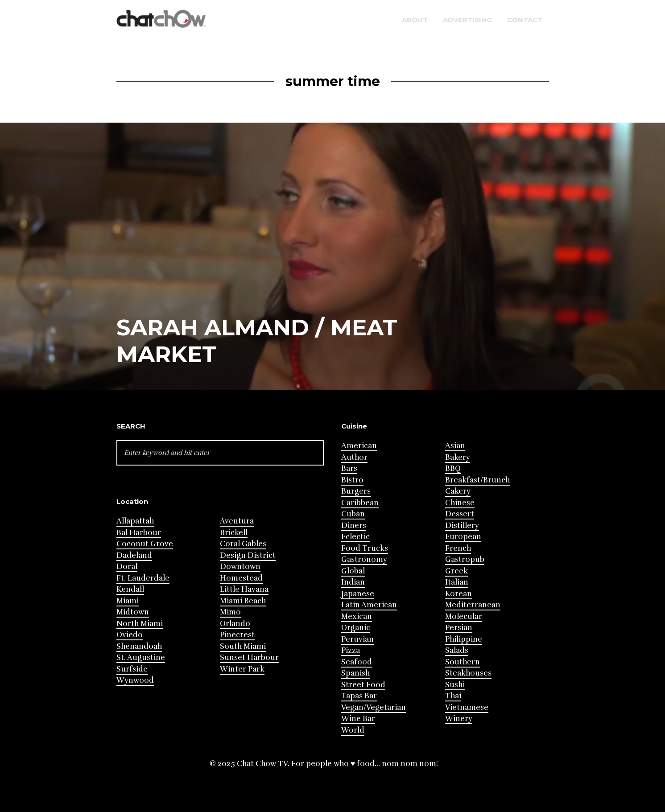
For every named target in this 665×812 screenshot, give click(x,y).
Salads (457, 650)
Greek (456, 571)
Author (354, 457)
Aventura (237, 521)
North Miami (140, 624)
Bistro (352, 480)
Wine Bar (358, 719)
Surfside (132, 669)
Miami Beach (243, 601)
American (359, 446)
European (463, 537)
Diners (354, 526)
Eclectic (355, 537)
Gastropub (465, 559)
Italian (457, 582)
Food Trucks (365, 548)
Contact (525, 20)
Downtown (240, 567)
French (458, 548)
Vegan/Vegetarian (374, 707)
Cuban (353, 514)
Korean (458, 594)
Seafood (357, 662)
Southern (463, 662)
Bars (349, 468)
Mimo (230, 612)
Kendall (130, 589)
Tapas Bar (359, 696)
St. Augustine (141, 657)
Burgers (356, 491)
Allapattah (135, 521)
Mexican (357, 616)
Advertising (467, 20)
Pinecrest (237, 635)
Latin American (369, 605)
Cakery (458, 491)
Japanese (358, 594)
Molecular (464, 616)
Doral (127, 567)
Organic (356, 628)
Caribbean (360, 503)
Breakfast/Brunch (477, 480)
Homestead (241, 578)
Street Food (363, 685)
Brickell (234, 533)
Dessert (460, 514)
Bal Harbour (139, 533)
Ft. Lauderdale (143, 578)
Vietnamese (467, 707)
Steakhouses (468, 673)
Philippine (464, 639)
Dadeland (134, 555)
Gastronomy (364, 559)
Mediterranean (473, 605)
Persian (459, 628)
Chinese (460, 503)
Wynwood (135, 680)
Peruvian (357, 639)
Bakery (458, 457)
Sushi (455, 685)
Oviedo (130, 635)
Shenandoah (139, 646)
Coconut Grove (145, 544)
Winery (459, 719)
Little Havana (244, 589)
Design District (248, 555)
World (353, 730)
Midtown (133, 612)
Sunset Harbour (249, 657)
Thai (453, 696)
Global (353, 571)
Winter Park (242, 669)
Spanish (355, 673)
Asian (455, 446)
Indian (353, 582)
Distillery (462, 526)
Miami (128, 601)
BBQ (453, 468)
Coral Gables (243, 544)
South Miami (243, 646)
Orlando (235, 624)
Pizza (351, 650)
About (415, 20)
